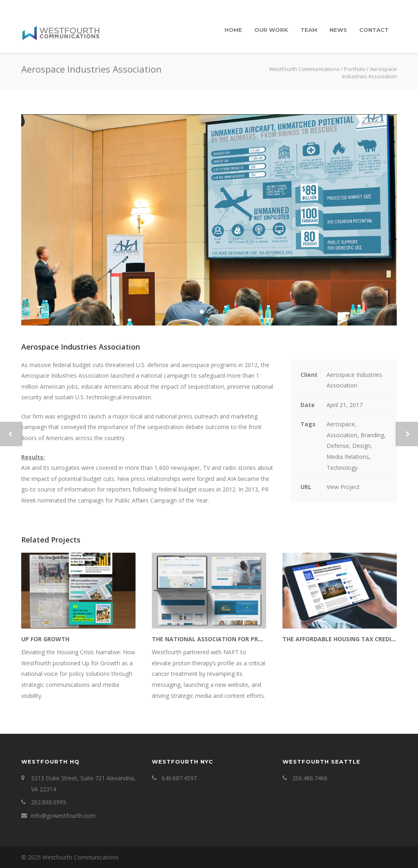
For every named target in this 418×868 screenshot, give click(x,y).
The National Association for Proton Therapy (228, 639)
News (338, 30)
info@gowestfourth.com (63, 816)
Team (309, 30)
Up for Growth (45, 639)
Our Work (271, 30)
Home (233, 30)
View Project (343, 487)
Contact (374, 30)
